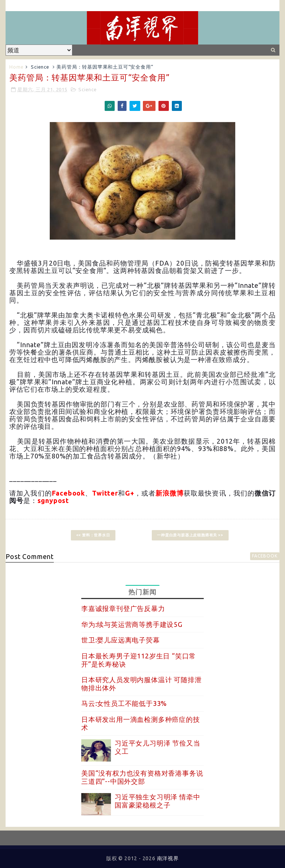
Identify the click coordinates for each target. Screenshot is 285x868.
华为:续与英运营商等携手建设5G (132, 624)
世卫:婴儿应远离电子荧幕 (121, 640)
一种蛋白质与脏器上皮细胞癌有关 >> (190, 535)
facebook (265, 556)
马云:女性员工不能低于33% (124, 703)
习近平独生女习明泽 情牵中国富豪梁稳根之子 (157, 801)
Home (16, 67)
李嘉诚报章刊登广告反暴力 (123, 608)
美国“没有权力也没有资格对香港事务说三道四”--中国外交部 (142, 777)
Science (40, 67)
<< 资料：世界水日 (93, 535)
